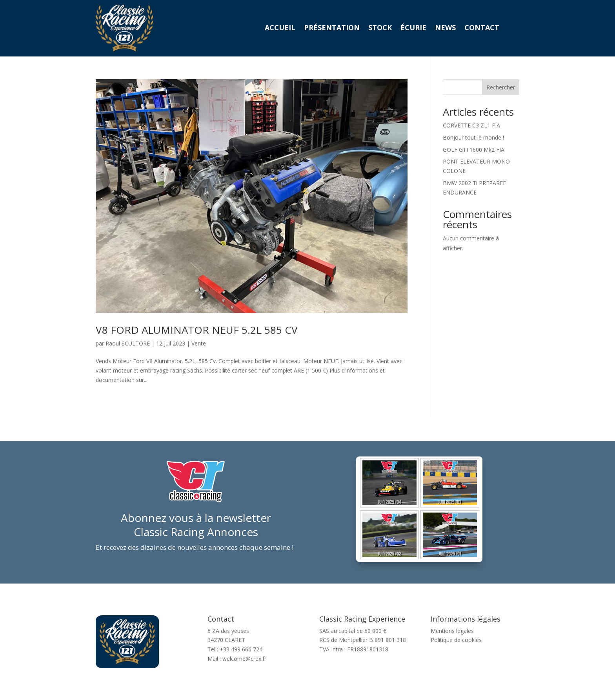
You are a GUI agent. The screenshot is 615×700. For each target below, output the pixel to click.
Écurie (413, 28)
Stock (380, 28)
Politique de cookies (456, 640)
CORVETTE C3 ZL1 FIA (471, 125)
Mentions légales (452, 631)
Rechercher (501, 87)
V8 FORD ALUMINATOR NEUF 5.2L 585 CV (197, 330)
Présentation (332, 28)
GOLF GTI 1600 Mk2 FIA (474, 150)
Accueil (280, 28)
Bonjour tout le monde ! (473, 137)
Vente (199, 343)
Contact (482, 28)
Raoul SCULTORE (128, 343)
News (445, 28)
